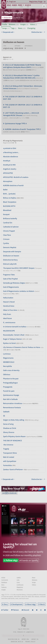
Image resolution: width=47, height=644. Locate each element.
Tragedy (6, 449)
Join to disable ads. (10, 493)
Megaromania (14, 12)
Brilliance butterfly (10, 218)
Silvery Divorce (9, 432)
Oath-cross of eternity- (12, 370)
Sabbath (6, 412)
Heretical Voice (9, 306)
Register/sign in (14, 639)
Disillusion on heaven (11, 256)
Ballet (5, 190)
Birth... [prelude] (9, 194)
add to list (19, 18)
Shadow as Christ (10, 428)
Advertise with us (17, 642)
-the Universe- (8, 445)
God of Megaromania (11, 287)
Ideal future (7, 318)
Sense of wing (8, 424)
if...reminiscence (9, 322)
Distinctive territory (10, 260)
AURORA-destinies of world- (14, 185)
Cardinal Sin (8, 223)
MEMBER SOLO (9, 362)
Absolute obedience (11, 156)
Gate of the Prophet (10, 279)
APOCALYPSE (8, 173)
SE (4, 416)
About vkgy (31, 604)
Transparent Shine (10, 453)
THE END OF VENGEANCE (13, 440)
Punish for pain (9, 391)
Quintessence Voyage (11, 395)
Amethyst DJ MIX (9, 165)
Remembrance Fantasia (12, 407)
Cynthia (6, 243)
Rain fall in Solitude (10, 399)
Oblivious (7, 374)
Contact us (35, 639)
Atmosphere (8, 181)
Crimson (6, 239)
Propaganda (8, 387)
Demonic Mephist (10, 247)
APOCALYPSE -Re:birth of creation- (16, 177)
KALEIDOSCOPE (9, 331)
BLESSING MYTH (9, 206)
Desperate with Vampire (12, 251)
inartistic (30, 632)
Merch (42, 604)
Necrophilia (7, 366)
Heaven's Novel (9, 302)
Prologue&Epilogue (10, 383)
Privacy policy (30, 642)
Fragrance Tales (9, 275)
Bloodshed (7, 210)
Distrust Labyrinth (10, 264)
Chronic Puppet (9, 231)
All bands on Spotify (29, 560)
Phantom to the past (11, 379)
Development (17, 604)
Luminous (7, 354)
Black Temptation (10, 202)
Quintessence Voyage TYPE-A (16, 123)
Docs (6, 604)
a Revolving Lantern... (11, 152)
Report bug (25, 639)
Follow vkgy (12, 560)
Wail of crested (9, 457)
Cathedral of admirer (11, 227)
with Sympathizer (10, 461)
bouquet (6, 214)
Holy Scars (7, 314)
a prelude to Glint (10, 148)
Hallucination (8, 298)
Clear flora (7, 235)
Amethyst (7, 161)
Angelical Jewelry (10, 169)
